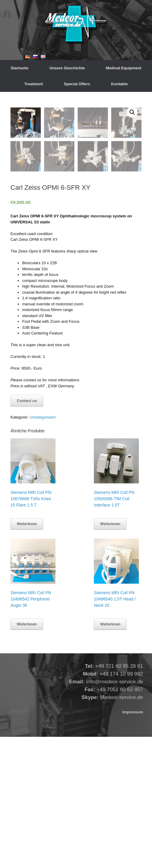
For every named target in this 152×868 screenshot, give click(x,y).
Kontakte (119, 84)
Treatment (34, 84)
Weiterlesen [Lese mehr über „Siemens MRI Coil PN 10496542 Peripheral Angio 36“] (27, 755)
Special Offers (77, 84)
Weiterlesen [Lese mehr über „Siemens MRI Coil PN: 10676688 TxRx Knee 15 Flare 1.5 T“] (27, 655)
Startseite (20, 68)
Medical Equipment (124, 68)
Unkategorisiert (40, 94)
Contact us (27, 532)
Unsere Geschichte (67, 68)
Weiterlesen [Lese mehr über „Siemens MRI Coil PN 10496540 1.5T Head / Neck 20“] (110, 755)
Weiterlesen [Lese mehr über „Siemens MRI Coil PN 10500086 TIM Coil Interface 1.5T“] (110, 655)
